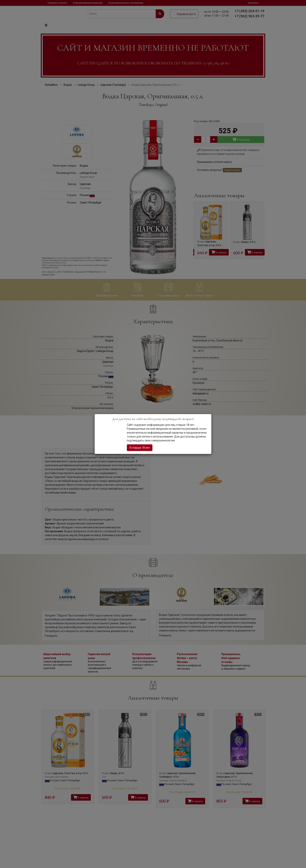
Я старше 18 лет (140, 448)
